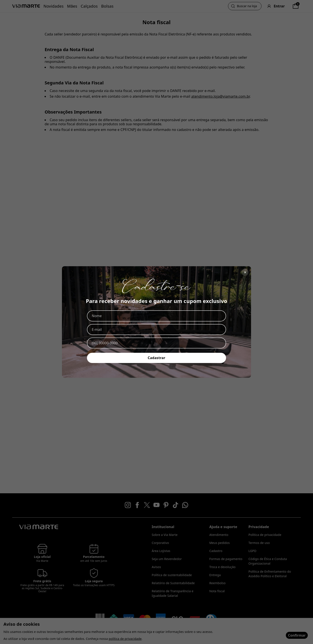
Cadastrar (157, 358)
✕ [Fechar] (245, 272)
